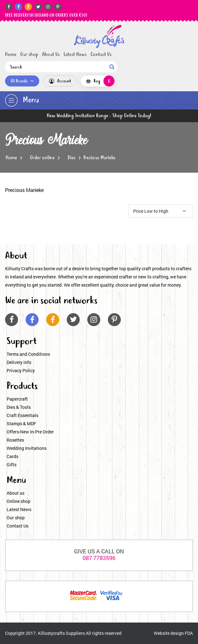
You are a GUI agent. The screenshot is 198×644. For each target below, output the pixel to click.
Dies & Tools (19, 407)
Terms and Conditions (28, 354)
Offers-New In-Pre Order (30, 432)
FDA (189, 633)
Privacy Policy (21, 370)
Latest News (75, 55)
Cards (12, 456)
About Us (51, 55)
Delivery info (19, 362)
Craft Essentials (22, 415)
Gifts (12, 465)
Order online (42, 158)
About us (15, 493)
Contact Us (101, 55)
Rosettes (15, 440)
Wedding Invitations (27, 448)
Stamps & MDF (21, 423)
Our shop (29, 55)
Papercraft (17, 399)
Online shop (19, 501)
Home (11, 55)
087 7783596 (99, 558)
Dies (72, 158)
